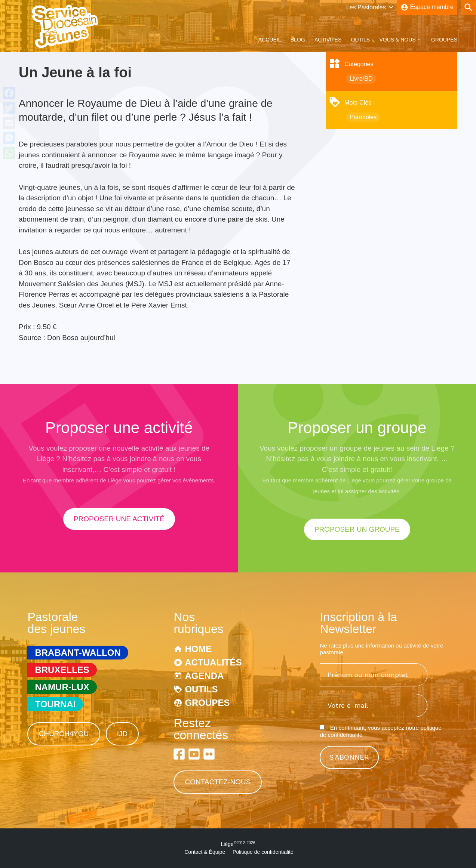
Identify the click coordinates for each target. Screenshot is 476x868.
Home (198, 649)
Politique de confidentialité (263, 852)
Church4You (64, 734)
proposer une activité (119, 519)
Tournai (55, 704)
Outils (361, 40)
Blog (298, 40)
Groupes (444, 40)
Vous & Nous (397, 40)
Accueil (270, 40)
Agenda (204, 676)
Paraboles (363, 117)
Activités (328, 40)
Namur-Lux (62, 687)
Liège (238, 844)
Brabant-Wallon (78, 653)
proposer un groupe (357, 529)
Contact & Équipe (205, 852)
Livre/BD (361, 79)
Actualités (213, 662)
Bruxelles (62, 670)
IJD (122, 734)
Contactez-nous (218, 782)
